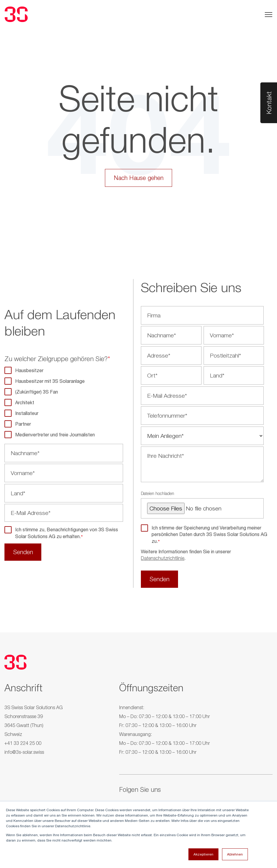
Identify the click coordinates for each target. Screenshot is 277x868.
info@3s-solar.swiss (24, 753)
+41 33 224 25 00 (23, 745)
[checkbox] (64, 403)
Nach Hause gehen (139, 178)
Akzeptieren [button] (203, 854)
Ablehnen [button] (235, 854)
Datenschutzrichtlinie (163, 559)
